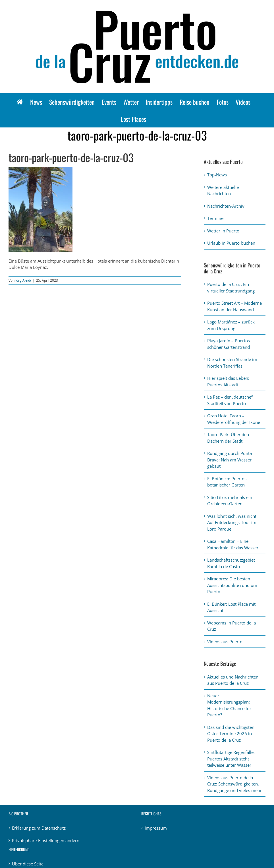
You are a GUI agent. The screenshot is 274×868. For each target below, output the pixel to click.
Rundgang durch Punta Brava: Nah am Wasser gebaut (230, 460)
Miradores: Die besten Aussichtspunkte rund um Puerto (232, 585)
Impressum (156, 828)
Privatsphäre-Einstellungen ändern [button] (46, 840)
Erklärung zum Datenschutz (39, 828)
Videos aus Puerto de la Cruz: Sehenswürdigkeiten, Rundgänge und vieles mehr (234, 784)
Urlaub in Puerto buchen (231, 243)
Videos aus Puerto (225, 642)
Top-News (217, 175)
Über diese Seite (28, 864)
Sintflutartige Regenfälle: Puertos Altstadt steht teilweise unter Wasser (231, 759)
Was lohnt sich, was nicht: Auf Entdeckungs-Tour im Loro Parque (232, 522)
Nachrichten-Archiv (226, 206)
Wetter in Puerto (223, 231)
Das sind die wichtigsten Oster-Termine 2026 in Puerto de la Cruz (231, 734)
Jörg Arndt (23, 280)
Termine (215, 218)
